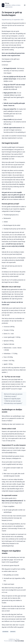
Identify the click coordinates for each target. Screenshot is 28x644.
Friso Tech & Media (19, 641)
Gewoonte (13, 632)
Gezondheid (5, 632)
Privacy (18, 639)
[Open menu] (25, 5)
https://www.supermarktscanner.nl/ (12, 501)
